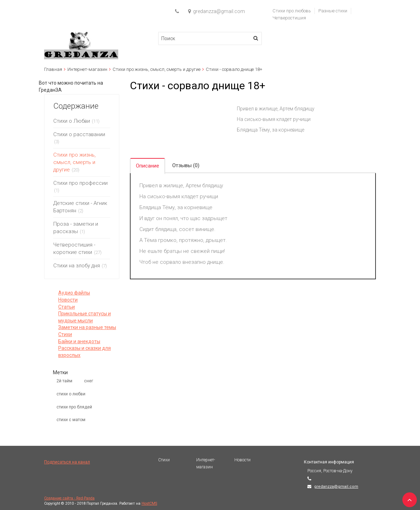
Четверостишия (289, 18)
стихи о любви (71, 394)
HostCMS (149, 503)
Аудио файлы (74, 293)
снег (89, 381)
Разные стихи (333, 11)
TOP (408, 498)
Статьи (67, 307)
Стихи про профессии (80, 183)
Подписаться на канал (67, 462)
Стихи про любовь (292, 11)
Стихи (65, 334)
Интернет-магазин (87, 69)
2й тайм (64, 381)
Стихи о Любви (72, 121)
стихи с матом (71, 420)
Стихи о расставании (79, 134)
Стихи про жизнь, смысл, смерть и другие (157, 69)
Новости (68, 300)
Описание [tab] (148, 166)
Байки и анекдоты (79, 341)
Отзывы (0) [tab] (186, 165)
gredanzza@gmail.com (336, 487)
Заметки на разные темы (87, 327)
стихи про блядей (74, 407)
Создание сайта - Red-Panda (69, 498)
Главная (53, 69)
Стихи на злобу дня (77, 266)
